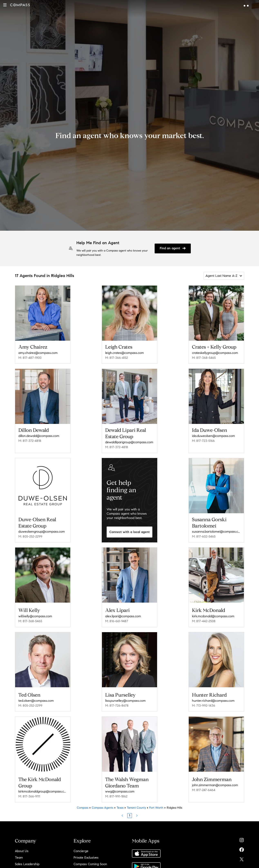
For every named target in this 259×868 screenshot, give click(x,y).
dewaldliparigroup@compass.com (129, 442)
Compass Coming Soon (90, 864)
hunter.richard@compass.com (213, 701)
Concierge (81, 851)
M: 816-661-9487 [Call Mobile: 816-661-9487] (117, 621)
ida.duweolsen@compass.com (213, 436)
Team (19, 857)
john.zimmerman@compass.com (215, 785)
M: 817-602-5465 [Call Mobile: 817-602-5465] (204, 536)
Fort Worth (156, 808)
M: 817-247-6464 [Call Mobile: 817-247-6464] (204, 790)
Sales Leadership (27, 864)
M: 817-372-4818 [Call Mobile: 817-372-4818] (30, 441)
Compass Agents (103, 808)
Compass (83, 808)
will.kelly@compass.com (35, 616)
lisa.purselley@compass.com (125, 701)
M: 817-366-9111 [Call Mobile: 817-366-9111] (29, 796)
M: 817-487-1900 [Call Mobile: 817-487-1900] (30, 358)
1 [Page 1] (130, 815)
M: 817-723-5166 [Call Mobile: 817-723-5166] (203, 441)
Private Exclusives (86, 857)
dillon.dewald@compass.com (39, 436)
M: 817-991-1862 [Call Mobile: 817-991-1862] (116, 796)
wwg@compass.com (120, 791)
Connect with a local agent (129, 532)
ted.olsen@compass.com (36, 701)
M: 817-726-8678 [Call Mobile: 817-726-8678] (117, 706)
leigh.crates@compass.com (124, 353)
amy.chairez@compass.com (38, 353)
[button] (5, 5)
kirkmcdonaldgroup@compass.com (43, 791)
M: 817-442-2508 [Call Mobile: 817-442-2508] (204, 621)
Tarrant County (136, 808)
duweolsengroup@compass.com (42, 532)
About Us (22, 851)
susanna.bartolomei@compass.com (216, 532)
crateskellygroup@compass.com (215, 353)
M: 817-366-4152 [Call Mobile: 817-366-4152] (117, 358)
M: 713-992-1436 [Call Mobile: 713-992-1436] (204, 706)
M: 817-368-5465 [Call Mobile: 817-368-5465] (204, 358)
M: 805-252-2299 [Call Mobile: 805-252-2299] (30, 536)
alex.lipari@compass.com (123, 616)
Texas (120, 808)
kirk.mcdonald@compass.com (213, 616)
